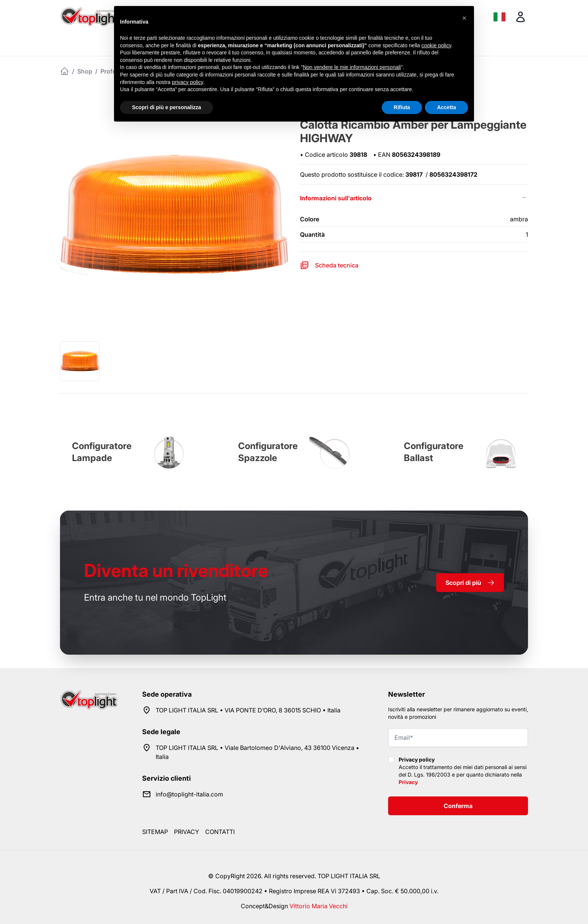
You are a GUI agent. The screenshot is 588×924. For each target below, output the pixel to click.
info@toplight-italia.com (189, 794)
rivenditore (176, 570)
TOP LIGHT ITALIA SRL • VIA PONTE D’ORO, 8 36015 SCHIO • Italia (248, 710)
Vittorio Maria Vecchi (319, 906)
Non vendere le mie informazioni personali (352, 67)
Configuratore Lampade (102, 452)
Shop (85, 71)
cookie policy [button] (436, 45)
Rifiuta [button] (402, 107)
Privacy (408, 782)
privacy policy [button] (188, 82)
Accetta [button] (446, 107)
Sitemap (155, 832)
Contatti (220, 832)
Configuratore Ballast (434, 452)
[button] (464, 18)
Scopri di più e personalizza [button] (166, 107)
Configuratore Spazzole (268, 452)
